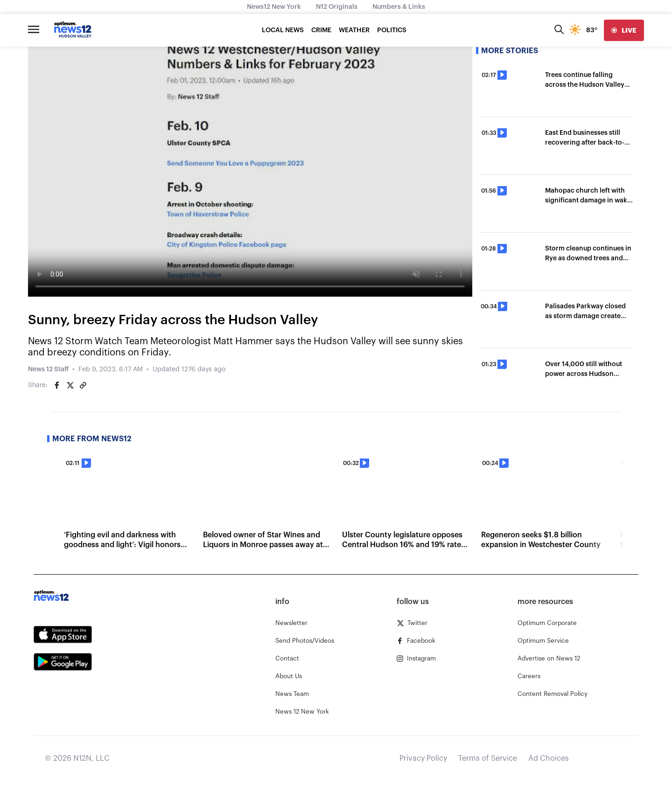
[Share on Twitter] (70, 385)
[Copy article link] (83, 385)
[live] (624, 30)
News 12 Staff (48, 369)
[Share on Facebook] (57, 385)
